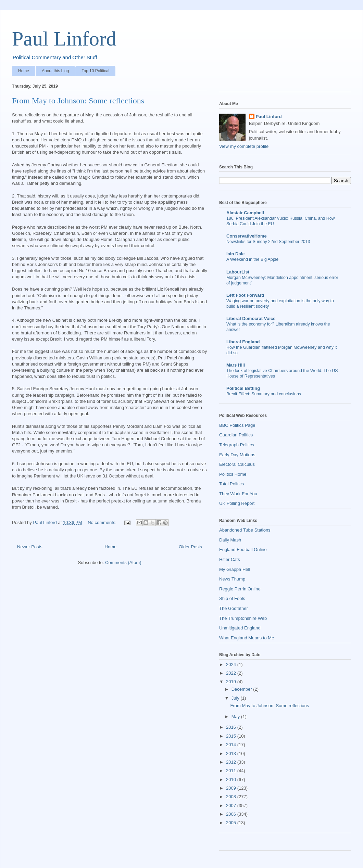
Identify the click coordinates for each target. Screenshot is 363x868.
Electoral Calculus (237, 464)
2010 (232, 780)
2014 (232, 745)
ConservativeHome (247, 236)
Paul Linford (64, 39)
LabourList (238, 272)
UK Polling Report (237, 503)
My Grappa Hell (235, 569)
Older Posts (190, 547)
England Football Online (243, 550)
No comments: (103, 522)
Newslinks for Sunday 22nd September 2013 (268, 242)
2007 (232, 806)
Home (24, 71)
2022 (232, 673)
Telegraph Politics (237, 445)
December (242, 689)
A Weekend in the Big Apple (252, 259)
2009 (232, 788)
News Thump (232, 579)
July (236, 698)
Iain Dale (235, 254)
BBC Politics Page (237, 425)
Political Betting (243, 388)
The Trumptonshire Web (243, 618)
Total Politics (231, 484)
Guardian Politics (236, 435)
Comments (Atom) (123, 563)
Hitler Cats (230, 559)
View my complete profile (244, 146)
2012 (232, 762)
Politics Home (233, 474)
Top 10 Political (95, 71)
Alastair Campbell (245, 213)
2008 (232, 797)
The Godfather (234, 608)
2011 (232, 771)
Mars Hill (236, 365)
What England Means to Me (247, 638)
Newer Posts (30, 547)
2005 (232, 823)
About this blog (55, 71)
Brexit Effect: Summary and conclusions (264, 394)
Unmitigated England (240, 628)
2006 (232, 814)
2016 (232, 727)
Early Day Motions (237, 455)
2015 (232, 736)
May (236, 717)
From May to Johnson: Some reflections (78, 101)
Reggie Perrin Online (240, 589)
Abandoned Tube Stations (245, 530)
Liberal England (243, 342)
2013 (232, 754)
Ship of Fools (232, 598)
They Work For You (238, 494)
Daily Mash (230, 540)
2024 (232, 665)
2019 (232, 682)
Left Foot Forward (245, 295)
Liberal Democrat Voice (251, 318)
